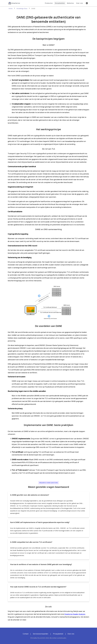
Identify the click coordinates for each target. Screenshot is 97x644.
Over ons (80, 3)
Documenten (60, 3)
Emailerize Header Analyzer (75, 614)
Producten (49, 3)
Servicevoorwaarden (41, 634)
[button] (48, 495)
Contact (26, 634)
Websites (70, 3)
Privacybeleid (58, 634)
